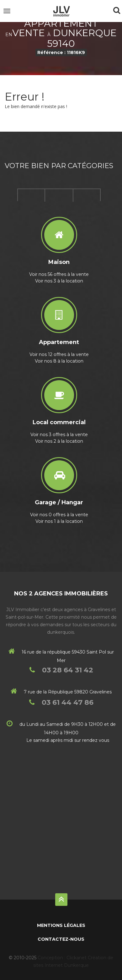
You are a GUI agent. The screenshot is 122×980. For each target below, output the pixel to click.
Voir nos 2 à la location (59, 441)
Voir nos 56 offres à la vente (59, 274)
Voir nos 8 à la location (59, 361)
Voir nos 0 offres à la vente (59, 515)
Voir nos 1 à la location (59, 521)
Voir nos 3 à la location (59, 281)
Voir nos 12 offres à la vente (59, 354)
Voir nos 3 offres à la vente (59, 435)
